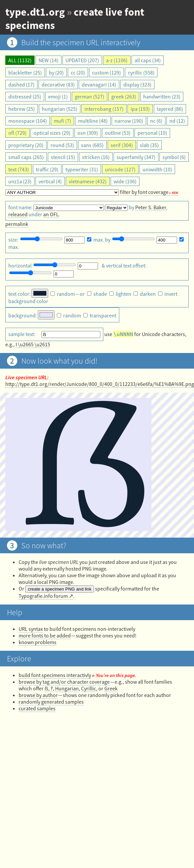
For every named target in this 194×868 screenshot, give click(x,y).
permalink (17, 224)
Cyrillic (89, 688)
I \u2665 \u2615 (33, 344)
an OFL (51, 214)
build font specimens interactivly (55, 675)
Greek (111, 688)
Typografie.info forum (43, 596)
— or (68, 294)
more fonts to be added (45, 635)
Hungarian (67, 688)
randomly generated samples (51, 702)
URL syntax (31, 629)
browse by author (38, 695)
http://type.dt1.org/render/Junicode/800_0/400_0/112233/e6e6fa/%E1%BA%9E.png (100, 384)
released (18, 214)
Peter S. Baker (151, 207)
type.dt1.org (35, 12)
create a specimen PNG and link (60, 589)
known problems (38, 642)
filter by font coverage (144, 192)
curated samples (37, 708)
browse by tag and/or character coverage (64, 682)
